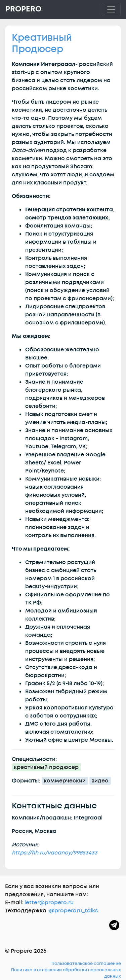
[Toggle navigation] (111, 9)
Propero (23, 9)
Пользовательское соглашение (86, 964)
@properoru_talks (73, 911)
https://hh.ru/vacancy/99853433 (55, 853)
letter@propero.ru (49, 903)
